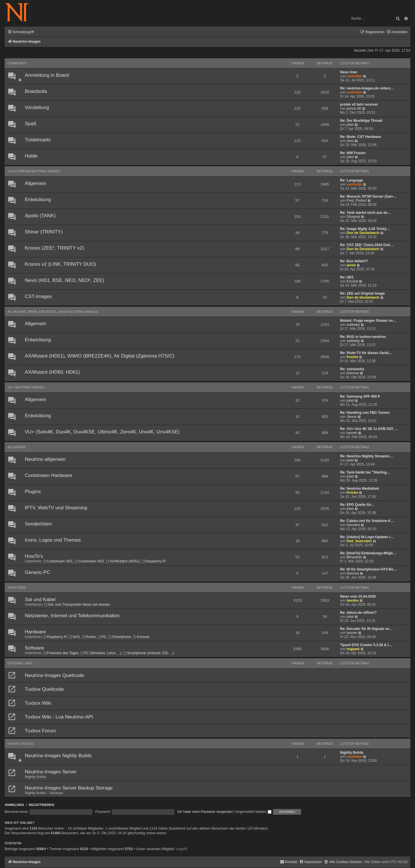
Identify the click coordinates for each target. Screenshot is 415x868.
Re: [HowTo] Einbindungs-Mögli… (368, 553)
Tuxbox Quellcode (44, 689)
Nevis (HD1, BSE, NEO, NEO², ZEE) (65, 280)
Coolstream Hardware (49, 475)
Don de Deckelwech (363, 233)
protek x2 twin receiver (359, 104)
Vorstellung (37, 107)
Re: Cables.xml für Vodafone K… (367, 521)
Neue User (349, 72)
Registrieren (41, 805)
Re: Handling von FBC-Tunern (365, 413)
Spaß (31, 124)
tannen (352, 433)
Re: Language (352, 180)
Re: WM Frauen (353, 153)
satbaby (353, 325)
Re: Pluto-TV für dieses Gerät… (366, 353)
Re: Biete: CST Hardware (361, 137)
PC (102, 637)
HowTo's (34, 556)
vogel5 (181, 849)
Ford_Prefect (357, 201)
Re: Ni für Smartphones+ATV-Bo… (368, 569)
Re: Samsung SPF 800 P (360, 396)
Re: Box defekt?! (354, 261)
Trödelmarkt (38, 140)
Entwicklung (38, 200)
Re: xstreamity (352, 369)
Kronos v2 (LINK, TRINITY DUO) (60, 264)
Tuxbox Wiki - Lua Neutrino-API (59, 717)
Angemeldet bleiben (253, 812)
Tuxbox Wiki (38, 703)
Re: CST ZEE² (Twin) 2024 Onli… (367, 245)
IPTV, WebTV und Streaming (56, 508)
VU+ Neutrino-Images (26, 387)
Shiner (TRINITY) (44, 232)
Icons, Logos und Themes (53, 540)
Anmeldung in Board (47, 75)
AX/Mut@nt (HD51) (123, 561)
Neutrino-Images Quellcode (54, 675)
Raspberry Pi (154, 561)
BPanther (354, 557)
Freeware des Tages (61, 653)
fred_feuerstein (359, 541)
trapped (353, 649)
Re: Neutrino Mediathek (360, 489)
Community (17, 63)
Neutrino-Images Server (51, 772)
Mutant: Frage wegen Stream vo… (368, 321)
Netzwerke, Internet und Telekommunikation (72, 616)
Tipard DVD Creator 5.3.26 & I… (366, 645)
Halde (31, 156)
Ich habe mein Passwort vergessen (205, 812)
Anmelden (14, 805)
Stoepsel (353, 217)
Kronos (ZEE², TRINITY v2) (54, 248)
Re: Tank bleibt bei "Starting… (365, 472)
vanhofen (354, 76)
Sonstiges (17, 588)
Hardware (35, 632)
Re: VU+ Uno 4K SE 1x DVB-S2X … (369, 429)
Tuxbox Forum (40, 731)
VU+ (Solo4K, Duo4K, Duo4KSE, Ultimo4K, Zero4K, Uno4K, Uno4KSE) (102, 432)
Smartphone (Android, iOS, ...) (149, 653)
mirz (350, 141)
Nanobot (353, 525)
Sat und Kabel (40, 599)
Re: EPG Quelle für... (357, 505)
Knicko (352, 357)
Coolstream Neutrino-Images (34, 171)
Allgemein (35, 183)
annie (351, 265)
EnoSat (352, 281)
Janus (352, 417)
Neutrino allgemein (45, 459)
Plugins (33, 492)
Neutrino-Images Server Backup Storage (69, 788)
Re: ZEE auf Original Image (362, 293)
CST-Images (38, 296)
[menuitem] (397, 32)
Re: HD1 (347, 277)
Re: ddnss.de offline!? (358, 613)
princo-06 (354, 108)
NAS (74, 637)
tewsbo (353, 601)
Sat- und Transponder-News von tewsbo (77, 605)
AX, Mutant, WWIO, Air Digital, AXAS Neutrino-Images (53, 312)
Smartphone (120, 637)
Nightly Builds (20, 744)
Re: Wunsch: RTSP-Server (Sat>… (368, 197)
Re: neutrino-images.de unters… (367, 88)
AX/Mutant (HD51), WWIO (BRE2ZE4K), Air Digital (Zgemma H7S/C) (100, 356)
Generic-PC (37, 572)
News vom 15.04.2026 (358, 596)
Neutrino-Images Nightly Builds (58, 756)
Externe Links (20, 663)
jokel (350, 125)
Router (89, 637)
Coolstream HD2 (89, 561)
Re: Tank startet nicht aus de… (366, 213)
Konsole (141, 637)
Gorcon (353, 373)
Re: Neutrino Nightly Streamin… (367, 456)
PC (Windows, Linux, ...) (101, 653)
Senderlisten (38, 524)
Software (34, 648)
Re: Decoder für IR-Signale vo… (366, 629)
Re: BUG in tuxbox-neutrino (363, 337)
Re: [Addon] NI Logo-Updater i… (367, 537)
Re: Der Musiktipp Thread (361, 121)
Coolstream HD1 (58, 561)
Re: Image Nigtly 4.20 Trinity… (365, 229)
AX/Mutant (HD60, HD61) (52, 372)
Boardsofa (36, 91)
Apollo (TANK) (40, 216)
